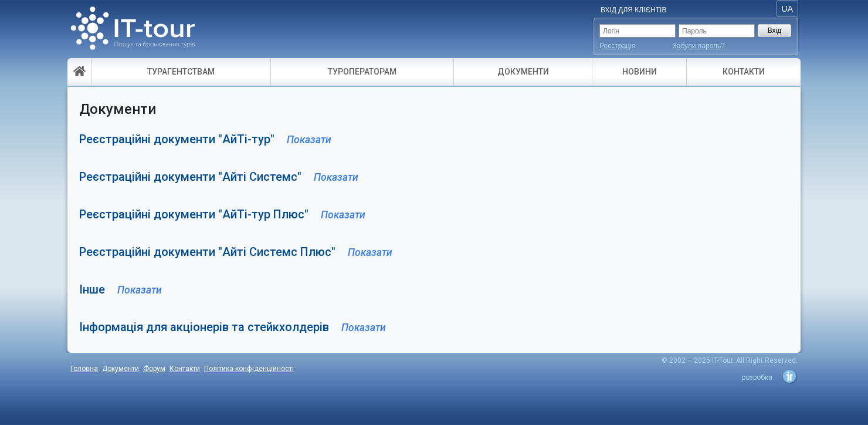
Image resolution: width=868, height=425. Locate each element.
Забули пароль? (699, 46)
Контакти (185, 369)
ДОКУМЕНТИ (523, 72)
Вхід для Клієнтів (633, 10)
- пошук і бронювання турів (133, 32)
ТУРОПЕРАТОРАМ (362, 72)
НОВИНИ (640, 72)
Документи (121, 369)
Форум (154, 369)
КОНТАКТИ (744, 72)
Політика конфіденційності (249, 369)
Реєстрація (617, 46)
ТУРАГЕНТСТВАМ (181, 72)
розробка (757, 377)
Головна (84, 369)
